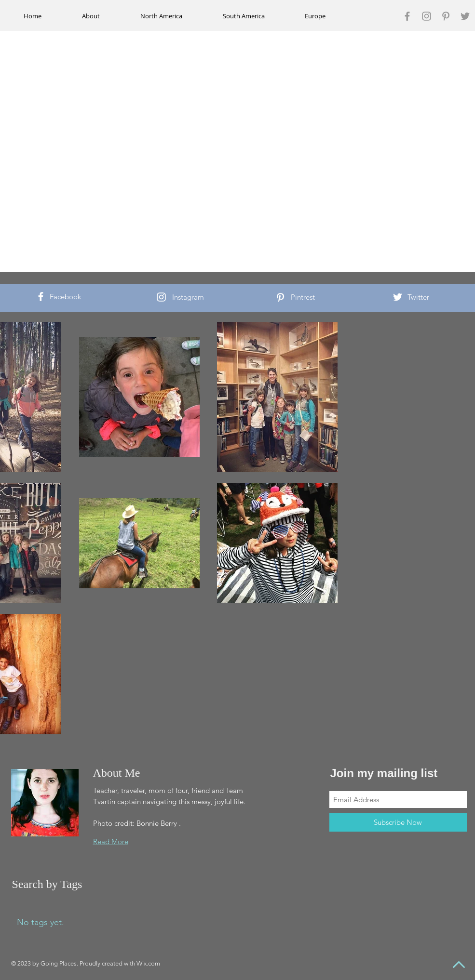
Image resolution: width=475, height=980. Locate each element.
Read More (111, 841)
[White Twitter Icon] (398, 297)
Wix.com (148, 963)
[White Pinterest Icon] (280, 298)
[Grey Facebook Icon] (407, 16)
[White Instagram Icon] (161, 297)
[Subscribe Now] (398, 822)
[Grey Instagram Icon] (427, 16)
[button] (162, 16)
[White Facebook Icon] (41, 297)
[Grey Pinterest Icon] (446, 16)
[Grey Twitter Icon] (465, 16)
